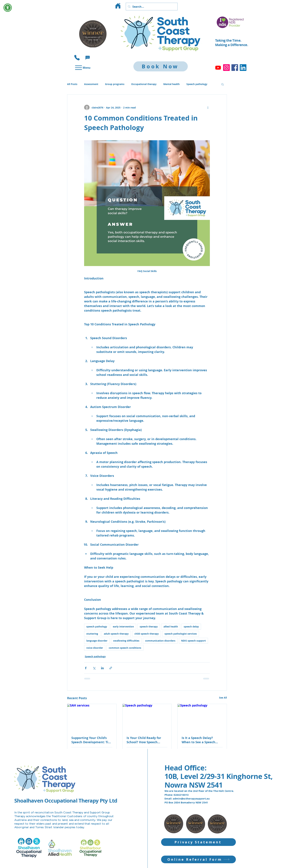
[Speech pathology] (147, 718)
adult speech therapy (116, 634)
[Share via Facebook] (86, 668)
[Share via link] (111, 668)
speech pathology (97, 627)
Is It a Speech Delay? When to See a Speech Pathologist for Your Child (201, 740)
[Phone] (77, 58)
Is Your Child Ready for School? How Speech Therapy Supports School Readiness (145, 740)
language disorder (97, 641)
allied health (171, 627)
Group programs (115, 84)
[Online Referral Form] (198, 859)
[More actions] (208, 107)
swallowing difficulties (126, 641)
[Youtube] (218, 68)
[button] (88, 58)
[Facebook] (235, 68)
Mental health (171, 84)
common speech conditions (125, 648)
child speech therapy (147, 634)
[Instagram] (226, 68)
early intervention (123, 627)
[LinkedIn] (243, 68)
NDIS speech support (193, 641)
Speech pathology (197, 84)
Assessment (91, 84)
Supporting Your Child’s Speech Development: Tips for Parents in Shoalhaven (92, 740)
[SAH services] (92, 718)
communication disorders (160, 641)
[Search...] (151, 7)
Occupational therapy (144, 84)
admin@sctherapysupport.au (191, 799)
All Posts (72, 84)
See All (223, 698)
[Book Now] (161, 66)
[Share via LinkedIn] (102, 668)
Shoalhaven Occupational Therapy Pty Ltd (66, 801)
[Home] (118, 6)
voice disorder (95, 648)
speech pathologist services (181, 634)
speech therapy (149, 627)
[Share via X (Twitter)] (94, 668)
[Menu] (82, 68)
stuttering (92, 634)
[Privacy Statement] (198, 842)
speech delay (191, 627)
